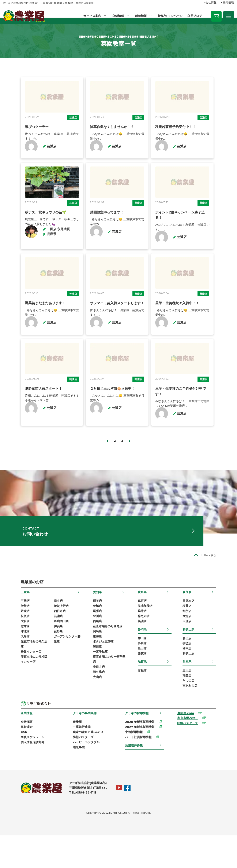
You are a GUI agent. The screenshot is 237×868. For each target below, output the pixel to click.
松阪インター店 (14, 681)
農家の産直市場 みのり (80, 763)
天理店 (204, 649)
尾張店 (91, 638)
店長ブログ (195, 16)
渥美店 (91, 627)
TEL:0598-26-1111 (65, 825)
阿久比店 (93, 703)
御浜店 (41, 654)
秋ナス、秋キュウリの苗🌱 (28, 231)
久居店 (8, 665)
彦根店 (148, 700)
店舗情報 (117, 16)
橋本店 (204, 677)
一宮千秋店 (94, 681)
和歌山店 (206, 682)
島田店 (148, 677)
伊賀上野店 (44, 632)
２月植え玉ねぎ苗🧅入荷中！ (107, 414)
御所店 (204, 638)
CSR (6, 763)
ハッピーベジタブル (78, 774)
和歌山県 (206, 657)
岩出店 (204, 666)
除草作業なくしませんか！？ (106, 139)
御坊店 (204, 671)
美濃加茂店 (151, 632)
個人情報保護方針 (15, 774)
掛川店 (148, 671)
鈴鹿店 (8, 638)
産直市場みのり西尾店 (102, 654)
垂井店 (148, 638)
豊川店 (91, 643)
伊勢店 (8, 632)
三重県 (8, 618)
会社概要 (9, 752)
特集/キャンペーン (170, 16)
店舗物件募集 (135, 777)
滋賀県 (148, 690)
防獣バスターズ (75, 769)
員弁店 (41, 627)
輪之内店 (150, 643)
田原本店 (206, 627)
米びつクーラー (19, 139)
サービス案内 (91, 16)
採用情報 (228, 3)
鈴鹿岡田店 (44, 649)
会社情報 (211, 3)
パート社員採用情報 (139, 769)
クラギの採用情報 (138, 743)
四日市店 (42, 638)
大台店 (8, 649)
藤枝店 (148, 682)
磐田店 (148, 666)
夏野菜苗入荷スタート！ (26, 414)
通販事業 (71, 779)
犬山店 (91, 708)
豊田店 (91, 676)
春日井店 (93, 697)
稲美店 (204, 705)
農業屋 (69, 752)
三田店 (67, 221)
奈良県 (204, 618)
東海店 (91, 665)
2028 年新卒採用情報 (141, 752)
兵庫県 (204, 690)
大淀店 (204, 643)
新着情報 (140, 16)
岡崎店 (91, 659)
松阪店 (8, 643)
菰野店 (41, 659)
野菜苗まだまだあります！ (28, 323)
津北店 (8, 659)
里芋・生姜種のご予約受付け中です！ (190, 414)
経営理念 (9, 758)
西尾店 (91, 649)
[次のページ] (130, 461)
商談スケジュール (15, 769)
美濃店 (148, 649)
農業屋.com (196, 744)
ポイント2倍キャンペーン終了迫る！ (189, 231)
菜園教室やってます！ (101, 231)
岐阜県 (148, 618)
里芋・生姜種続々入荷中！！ (183, 323)
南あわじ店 (207, 716)
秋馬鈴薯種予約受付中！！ (181, 139)
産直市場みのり (198, 749)
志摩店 (8, 654)
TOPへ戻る (226, 581)
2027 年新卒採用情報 (141, 758)
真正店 (148, 627)
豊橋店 (91, 632)
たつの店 (206, 710)
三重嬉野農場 (74, 758)
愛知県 (91, 618)
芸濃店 (67, 129)
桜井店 (204, 632)
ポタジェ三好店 (97, 670)
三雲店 (8, 627)
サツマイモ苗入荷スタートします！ (111, 323)
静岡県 (148, 657)
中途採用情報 (135, 763)
